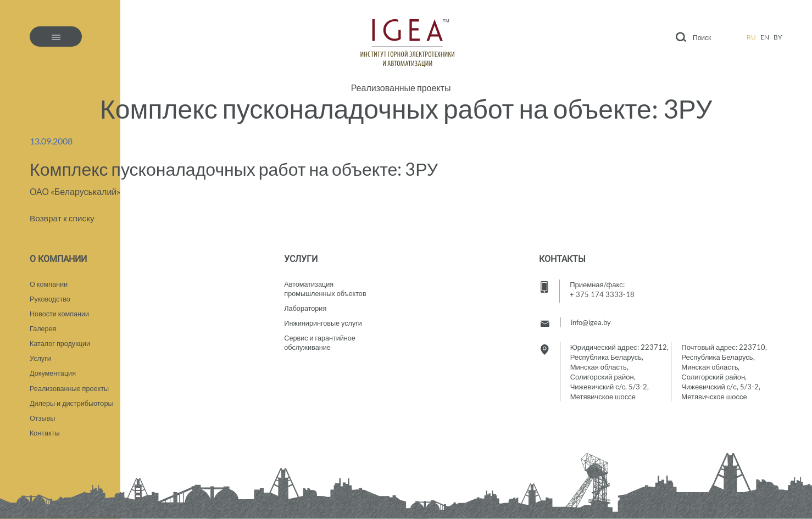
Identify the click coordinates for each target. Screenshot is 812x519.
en (765, 37)
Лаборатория (306, 304)
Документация (54, 371)
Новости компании (60, 310)
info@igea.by (591, 317)
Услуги (41, 356)
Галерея (43, 325)
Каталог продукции (61, 341)
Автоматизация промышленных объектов (326, 284)
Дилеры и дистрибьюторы (73, 402)
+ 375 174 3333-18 (602, 289)
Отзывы (43, 417)
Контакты (45, 433)
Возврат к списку (63, 218)
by (778, 37)
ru (751, 37)
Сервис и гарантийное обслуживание (321, 340)
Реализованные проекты (401, 88)
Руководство (51, 294)
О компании (49, 279)
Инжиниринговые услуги (324, 320)
